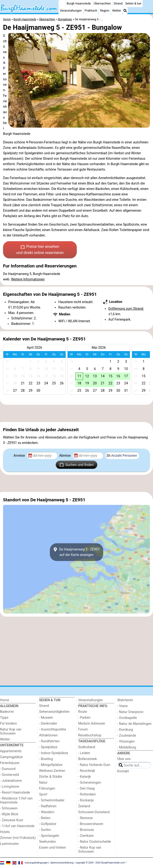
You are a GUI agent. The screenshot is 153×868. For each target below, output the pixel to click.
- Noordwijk (87, 771)
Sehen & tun (133, 3)
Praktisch (91, 11)
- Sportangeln (49, 836)
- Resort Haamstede (15, 793)
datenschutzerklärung (62, 863)
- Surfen (45, 830)
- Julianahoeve (11, 781)
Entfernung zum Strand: (126, 309)
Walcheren (125, 700)
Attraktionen (48, 735)
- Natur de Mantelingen (134, 724)
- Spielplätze (48, 747)
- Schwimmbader (52, 800)
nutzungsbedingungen (36, 863)
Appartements (11, 751)
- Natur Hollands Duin (94, 765)
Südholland (87, 747)
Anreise (20, 456)
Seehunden (48, 842)
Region (105, 11)
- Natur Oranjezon (130, 712)
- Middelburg (127, 747)
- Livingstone (10, 787)
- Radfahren (48, 806)
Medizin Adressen (92, 724)
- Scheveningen (90, 783)
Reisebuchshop (90, 735)
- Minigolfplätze (51, 765)
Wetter (117, 11)
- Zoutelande (127, 736)
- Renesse (85, 818)
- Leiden (84, 753)
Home (5, 700)
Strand (118, 3)
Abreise (65, 456)
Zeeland (84, 806)
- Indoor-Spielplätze (54, 753)
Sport (43, 794)
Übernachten (102, 3)
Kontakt (123, 771)
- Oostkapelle (127, 718)
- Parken (84, 718)
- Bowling (46, 759)
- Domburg (125, 730)
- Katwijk (85, 777)
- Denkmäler (48, 724)
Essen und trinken (53, 848)
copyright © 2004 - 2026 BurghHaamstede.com (100, 863)
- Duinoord (8, 769)
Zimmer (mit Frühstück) (18, 838)
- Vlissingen (126, 741)
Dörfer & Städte (51, 777)
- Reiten (45, 818)
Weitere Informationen (28, 279)
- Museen (46, 718)
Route (83, 712)
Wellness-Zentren (52, 771)
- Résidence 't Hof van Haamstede (16, 800)
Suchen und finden (76, 465)
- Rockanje (86, 800)
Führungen (47, 789)
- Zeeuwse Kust (12, 820)
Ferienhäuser (10, 763)
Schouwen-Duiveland (94, 812)
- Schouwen (9, 808)
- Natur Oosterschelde (95, 842)
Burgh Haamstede (79, 3)
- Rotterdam (87, 794)
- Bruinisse (86, 830)
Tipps (4, 718)
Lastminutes (9, 844)
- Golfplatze (48, 824)
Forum (83, 729)
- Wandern (47, 812)
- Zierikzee (86, 836)
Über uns (124, 759)
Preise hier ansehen (40, 250)
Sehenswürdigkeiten (54, 712)
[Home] (62, 4)
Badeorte (7, 712)
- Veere (123, 706)
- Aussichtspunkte (53, 729)
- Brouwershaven (91, 824)
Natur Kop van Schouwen (11, 731)
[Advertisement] (76, 413)
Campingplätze (11, 757)
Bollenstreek (87, 759)
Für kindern (8, 724)
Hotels (5, 832)
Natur (43, 783)
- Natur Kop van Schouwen (90, 850)
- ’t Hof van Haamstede (17, 826)
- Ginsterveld (9, 775)
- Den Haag (86, 789)
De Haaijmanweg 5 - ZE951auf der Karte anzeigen (76, 552)
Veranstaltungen (71, 11)
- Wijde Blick (9, 814)
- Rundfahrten (49, 741)
